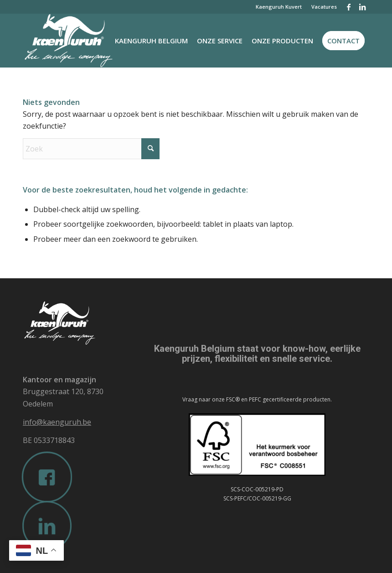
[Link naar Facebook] (348, 7)
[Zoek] (91, 149)
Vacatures (324, 7)
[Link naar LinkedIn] (362, 7)
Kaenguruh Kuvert (279, 7)
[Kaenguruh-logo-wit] (81, 41)
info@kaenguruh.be (57, 422)
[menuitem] (279, 7)
